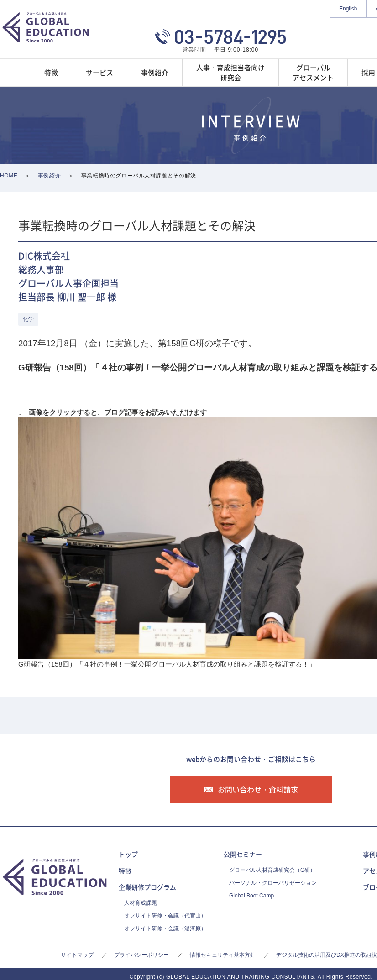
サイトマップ (77, 955)
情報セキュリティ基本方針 (223, 955)
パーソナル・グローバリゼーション (273, 883)
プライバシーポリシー (141, 955)
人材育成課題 (141, 903)
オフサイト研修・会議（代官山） (165, 916)
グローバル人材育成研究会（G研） (272, 870)
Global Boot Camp (251, 896)
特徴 (125, 871)
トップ (128, 854)
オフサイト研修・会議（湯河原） (165, 928)
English (348, 9)
